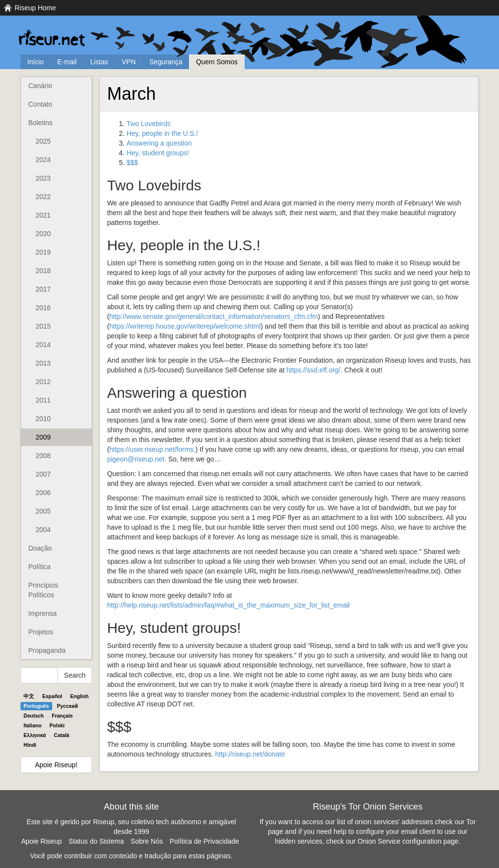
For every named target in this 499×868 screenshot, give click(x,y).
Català (62, 735)
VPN (129, 62)
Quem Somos (217, 62)
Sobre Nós (147, 841)
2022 (43, 197)
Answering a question (159, 143)
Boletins (40, 123)
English (79, 696)
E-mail (67, 62)
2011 (43, 400)
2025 (43, 141)
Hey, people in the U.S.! (163, 133)
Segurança (166, 62)
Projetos (41, 632)
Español (52, 696)
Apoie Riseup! (56, 765)
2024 (43, 160)
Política (39, 567)
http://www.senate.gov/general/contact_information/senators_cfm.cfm (213, 316)
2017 (43, 289)
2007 (43, 474)
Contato (40, 104)
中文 (29, 696)
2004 (43, 530)
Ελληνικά (35, 735)
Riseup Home (35, 8)
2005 (43, 511)
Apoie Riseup (41, 841)
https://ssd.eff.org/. (315, 370)
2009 (43, 437)
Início (35, 62)
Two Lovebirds (149, 124)
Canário (40, 86)
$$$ (132, 163)
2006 (43, 493)
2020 (43, 234)
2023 (43, 178)
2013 (43, 363)
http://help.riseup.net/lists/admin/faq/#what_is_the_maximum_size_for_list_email (229, 605)
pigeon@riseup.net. (137, 459)
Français (62, 716)
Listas (99, 62)
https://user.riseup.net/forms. (152, 449)
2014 (43, 345)
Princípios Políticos (43, 590)
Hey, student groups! (158, 153)
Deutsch (33, 716)
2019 (43, 252)
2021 (43, 215)
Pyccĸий (67, 706)
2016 (43, 308)
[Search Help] (39, 675)
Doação (40, 548)
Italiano (32, 725)
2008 (43, 456)
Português (36, 706)
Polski (57, 725)
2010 (43, 419)
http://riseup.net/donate (250, 754)
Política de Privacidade (204, 841)
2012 (43, 382)
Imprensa (42, 613)
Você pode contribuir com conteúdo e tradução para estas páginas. (132, 856)
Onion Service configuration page (408, 841)
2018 (43, 271)
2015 (43, 326)
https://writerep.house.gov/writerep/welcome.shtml (185, 326)
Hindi (30, 745)
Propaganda (47, 650)
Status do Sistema (96, 841)
